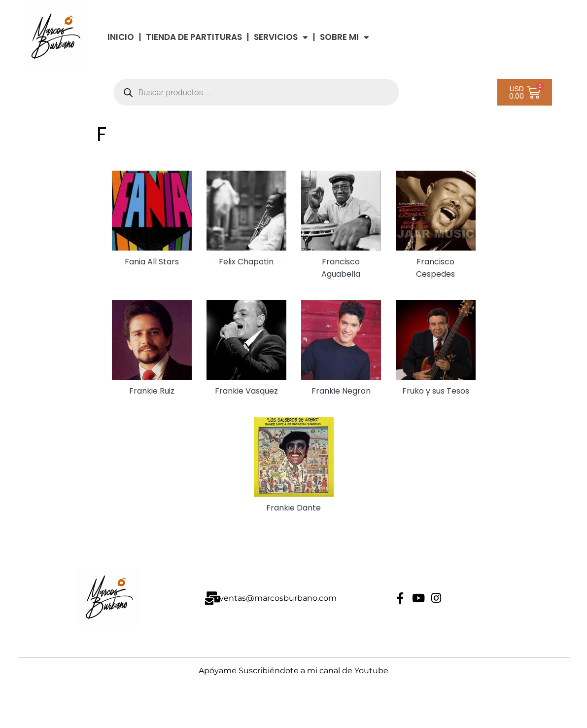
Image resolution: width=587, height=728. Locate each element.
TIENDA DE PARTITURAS (194, 37)
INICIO (121, 37)
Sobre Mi (345, 37)
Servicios (281, 37)
